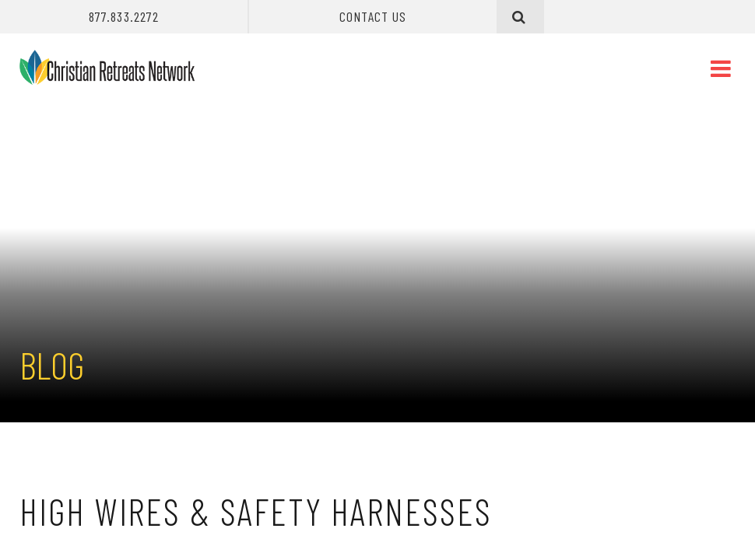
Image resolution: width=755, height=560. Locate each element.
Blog (52, 365)
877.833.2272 (124, 16)
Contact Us (373, 16)
